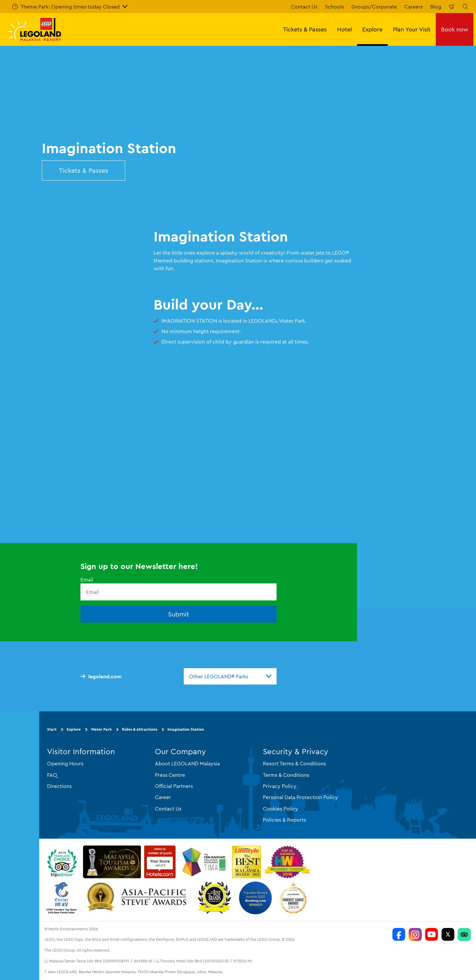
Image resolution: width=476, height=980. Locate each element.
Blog (436, 7)
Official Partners (174, 786)
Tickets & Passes (84, 170)
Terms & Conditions (286, 775)
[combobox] (230, 676)
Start (52, 729)
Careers (414, 7)
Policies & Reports (284, 820)
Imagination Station (186, 729)
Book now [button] (455, 29)
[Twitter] (448, 935)
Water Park (101, 729)
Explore (74, 729)
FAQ (52, 775)
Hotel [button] (344, 29)
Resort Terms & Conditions (294, 763)
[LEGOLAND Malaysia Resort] (399, 935)
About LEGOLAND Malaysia (187, 763)
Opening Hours (65, 763)
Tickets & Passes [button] (305, 29)
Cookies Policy (280, 809)
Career (163, 797)
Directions (59, 786)
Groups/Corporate (374, 7)
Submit (179, 614)
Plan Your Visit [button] (412, 29)
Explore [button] (372, 29)
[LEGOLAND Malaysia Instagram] (415, 935)
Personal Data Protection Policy (300, 797)
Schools (334, 7)
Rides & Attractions (140, 729)
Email (87, 579)
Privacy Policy (280, 786)
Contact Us (304, 7)
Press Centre (170, 775)
